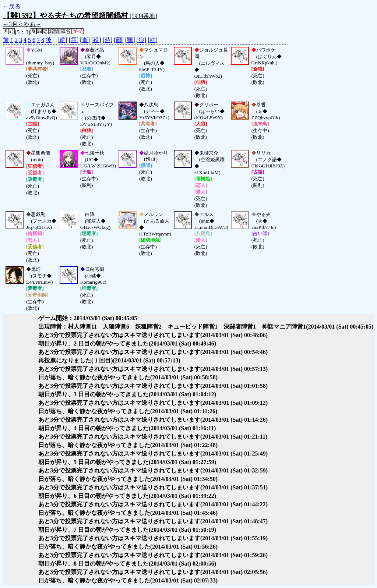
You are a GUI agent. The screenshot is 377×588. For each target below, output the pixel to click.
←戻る (12, 6)
